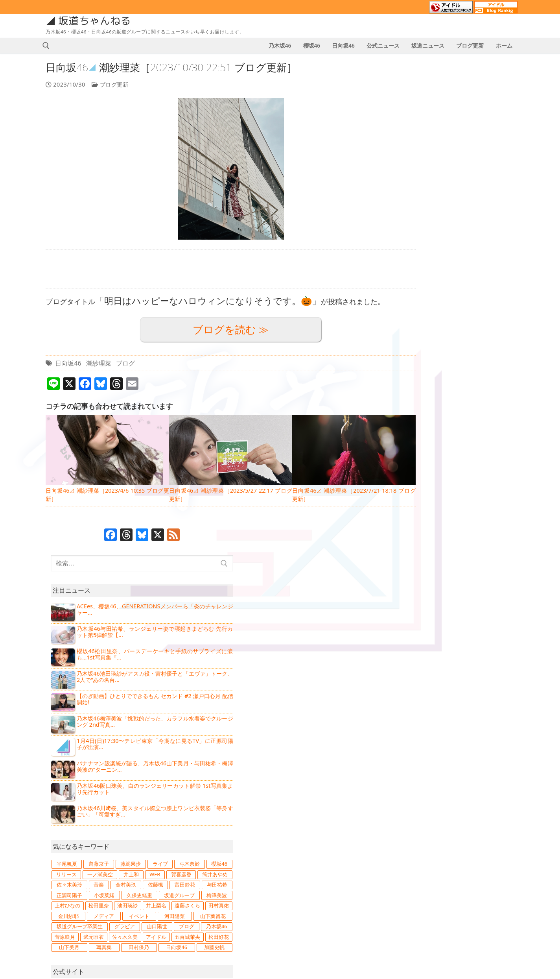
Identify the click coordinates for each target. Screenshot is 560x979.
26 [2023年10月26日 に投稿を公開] (355, 908)
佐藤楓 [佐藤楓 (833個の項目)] (427, 455)
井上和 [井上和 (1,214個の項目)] (498, 424)
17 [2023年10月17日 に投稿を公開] (324, 898)
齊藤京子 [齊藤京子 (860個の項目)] (462, 403)
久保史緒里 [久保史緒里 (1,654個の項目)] (495, 465)
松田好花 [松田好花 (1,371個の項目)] (430, 559)
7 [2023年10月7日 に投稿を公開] (386, 877)
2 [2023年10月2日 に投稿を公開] (309, 877)
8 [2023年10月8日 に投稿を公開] (294, 888)
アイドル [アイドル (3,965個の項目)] (462, 549)
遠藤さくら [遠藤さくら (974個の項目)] (431, 497)
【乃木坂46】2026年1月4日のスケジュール (220, 869)
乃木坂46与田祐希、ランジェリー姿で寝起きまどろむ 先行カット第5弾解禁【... (475, 169)
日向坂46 (70, 363)
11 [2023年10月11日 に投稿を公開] (340, 888)
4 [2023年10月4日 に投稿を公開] (340, 877)
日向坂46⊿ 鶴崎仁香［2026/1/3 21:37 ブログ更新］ (220, 911)
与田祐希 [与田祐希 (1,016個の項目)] (495, 455)
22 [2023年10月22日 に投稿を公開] (294, 908)
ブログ (127, 363)
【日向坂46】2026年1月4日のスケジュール (220, 834)
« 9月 (294, 931)
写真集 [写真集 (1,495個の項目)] (498, 559)
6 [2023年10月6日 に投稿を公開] (370, 877)
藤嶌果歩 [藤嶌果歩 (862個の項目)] (496, 403)
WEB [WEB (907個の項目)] (425, 434)
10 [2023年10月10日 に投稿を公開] (324, 888)
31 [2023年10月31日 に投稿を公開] (324, 919)
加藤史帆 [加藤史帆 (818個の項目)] (496, 569)
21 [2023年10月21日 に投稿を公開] (386, 898)
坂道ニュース (66, 848)
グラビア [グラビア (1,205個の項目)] (430, 528)
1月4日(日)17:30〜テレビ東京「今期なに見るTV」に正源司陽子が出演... (475, 284)
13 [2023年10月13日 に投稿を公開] (370, 888)
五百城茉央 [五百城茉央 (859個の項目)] (495, 549)
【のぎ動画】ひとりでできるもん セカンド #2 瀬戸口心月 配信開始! (475, 237)
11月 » (315, 931)
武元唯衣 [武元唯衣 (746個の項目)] (496, 538)
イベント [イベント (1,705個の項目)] (462, 507)
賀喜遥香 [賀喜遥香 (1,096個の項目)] (455, 434)
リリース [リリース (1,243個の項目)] (429, 424)
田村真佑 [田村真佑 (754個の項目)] (465, 497)
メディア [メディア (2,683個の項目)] (429, 507)
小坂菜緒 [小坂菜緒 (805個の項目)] (462, 465)
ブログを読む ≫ (217, 330)
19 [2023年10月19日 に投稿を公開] (355, 898)
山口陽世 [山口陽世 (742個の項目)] (465, 528)
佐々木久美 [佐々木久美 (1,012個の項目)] (430, 549)
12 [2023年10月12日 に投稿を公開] (355, 888)
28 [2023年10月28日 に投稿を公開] (386, 908)
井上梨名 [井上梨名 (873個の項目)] (496, 486)
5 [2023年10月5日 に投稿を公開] (355, 877)
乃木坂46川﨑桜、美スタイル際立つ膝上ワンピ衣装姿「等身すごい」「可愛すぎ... (475, 353)
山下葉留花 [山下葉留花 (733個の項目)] (432, 517)
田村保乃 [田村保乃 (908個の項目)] (429, 569)
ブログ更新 (111, 84)
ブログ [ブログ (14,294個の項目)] (498, 528)
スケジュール (66, 882)
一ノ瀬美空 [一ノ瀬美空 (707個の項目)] (465, 424)
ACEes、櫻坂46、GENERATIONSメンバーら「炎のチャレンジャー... (475, 145)
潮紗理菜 (100, 363)
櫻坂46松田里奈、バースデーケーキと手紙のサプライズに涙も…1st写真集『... (475, 191)
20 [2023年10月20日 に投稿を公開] (370, 898)
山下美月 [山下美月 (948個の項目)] (465, 559)
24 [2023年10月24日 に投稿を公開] (324, 908)
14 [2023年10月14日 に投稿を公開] (386, 888)
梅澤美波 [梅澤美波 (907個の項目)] (465, 476)
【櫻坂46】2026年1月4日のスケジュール (218, 852)
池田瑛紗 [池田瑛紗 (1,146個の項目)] (462, 486)
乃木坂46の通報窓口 (443, 832)
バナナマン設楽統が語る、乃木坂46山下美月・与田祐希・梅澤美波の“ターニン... (475, 307)
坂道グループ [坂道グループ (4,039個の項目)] (431, 476)
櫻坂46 (430, 631)
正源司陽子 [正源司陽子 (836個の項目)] (430, 465)
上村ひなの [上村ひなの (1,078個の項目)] (496, 476)
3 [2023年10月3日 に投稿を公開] (324, 877)
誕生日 (57, 916)
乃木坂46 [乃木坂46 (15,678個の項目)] (429, 538)
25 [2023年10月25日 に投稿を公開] (340, 908)
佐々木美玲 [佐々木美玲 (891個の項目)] (432, 445)
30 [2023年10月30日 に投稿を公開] (309, 919)
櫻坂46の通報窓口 (439, 844)
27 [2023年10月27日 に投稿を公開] (370, 908)
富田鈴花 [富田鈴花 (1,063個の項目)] (460, 455)
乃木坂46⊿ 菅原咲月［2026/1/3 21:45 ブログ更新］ (220, 890)
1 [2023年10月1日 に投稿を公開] (294, 877)
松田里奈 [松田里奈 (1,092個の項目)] (429, 486)
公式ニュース (66, 865)
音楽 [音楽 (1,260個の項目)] (465, 445)
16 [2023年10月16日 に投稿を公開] (309, 898)
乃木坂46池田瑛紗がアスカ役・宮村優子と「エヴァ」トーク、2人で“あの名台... (475, 215)
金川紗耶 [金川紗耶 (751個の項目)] (497, 497)
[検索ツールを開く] (48, 46)
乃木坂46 (433, 615)
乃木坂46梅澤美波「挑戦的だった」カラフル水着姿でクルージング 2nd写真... (475, 261)
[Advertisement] (217, 269)
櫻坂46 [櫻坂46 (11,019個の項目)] (497, 413)
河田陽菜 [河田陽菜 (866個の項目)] (496, 507)
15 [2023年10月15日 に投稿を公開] (294, 898)
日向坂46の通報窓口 (443, 857)
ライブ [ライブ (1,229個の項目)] (428, 413)
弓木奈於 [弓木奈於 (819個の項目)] (462, 413)
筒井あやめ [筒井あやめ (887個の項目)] (493, 434)
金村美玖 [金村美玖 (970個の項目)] (495, 445)
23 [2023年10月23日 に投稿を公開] (309, 908)
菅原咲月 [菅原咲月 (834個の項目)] (463, 538)
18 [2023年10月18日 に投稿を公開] (340, 898)
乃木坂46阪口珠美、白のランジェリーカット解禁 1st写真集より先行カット (475, 330)
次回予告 (60, 899)
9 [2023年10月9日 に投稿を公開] (309, 888)
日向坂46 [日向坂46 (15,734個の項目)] (462, 569)
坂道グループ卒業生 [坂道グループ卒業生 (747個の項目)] (483, 517)
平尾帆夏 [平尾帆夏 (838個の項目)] (429, 403)
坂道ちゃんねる (96, 21)
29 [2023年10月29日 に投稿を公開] (294, 919)
